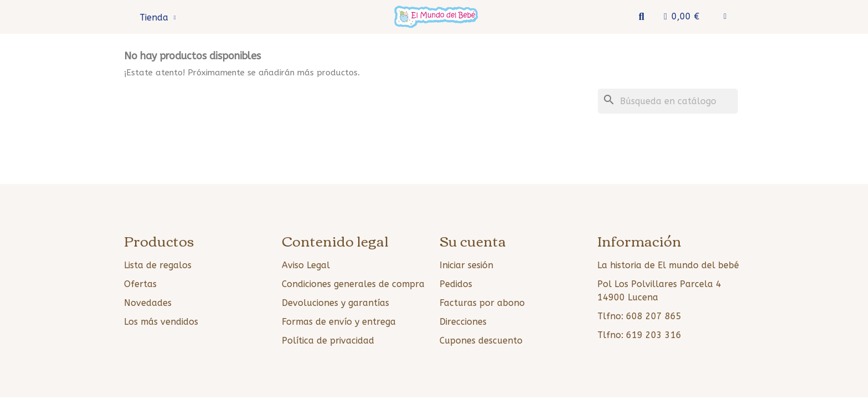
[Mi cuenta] (725, 17)
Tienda (158, 18)
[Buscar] (668, 101)
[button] (641, 17)
